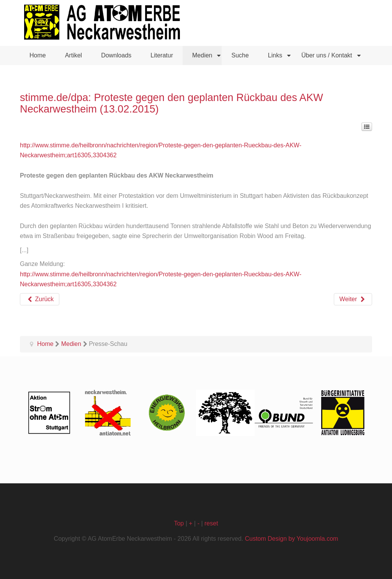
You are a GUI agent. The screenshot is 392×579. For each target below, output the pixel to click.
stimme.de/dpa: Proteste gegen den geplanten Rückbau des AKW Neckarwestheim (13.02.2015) (171, 103)
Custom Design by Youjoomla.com (292, 539)
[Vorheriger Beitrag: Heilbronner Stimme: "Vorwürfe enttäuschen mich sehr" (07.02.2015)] (40, 299)
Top (179, 523)
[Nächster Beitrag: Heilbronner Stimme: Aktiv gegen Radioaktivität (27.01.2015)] (353, 299)
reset (211, 523)
